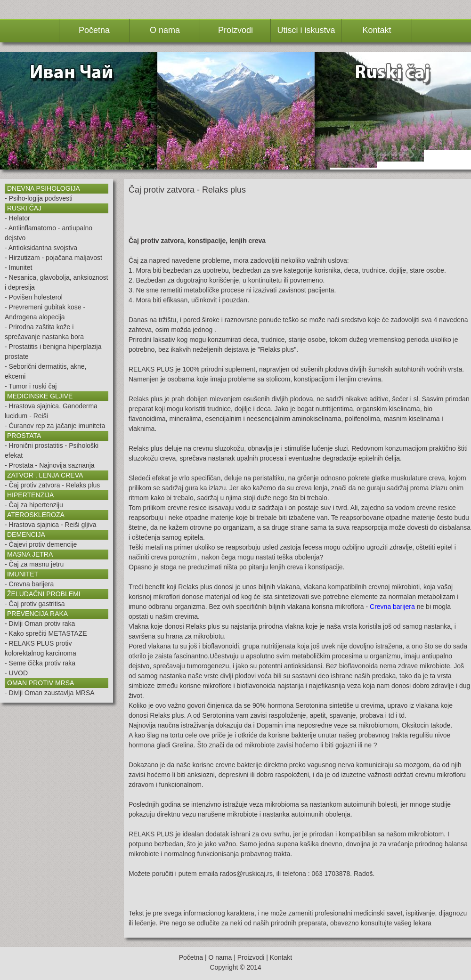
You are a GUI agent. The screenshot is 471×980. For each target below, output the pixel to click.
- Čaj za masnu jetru (34, 564)
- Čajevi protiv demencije (41, 544)
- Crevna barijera (29, 584)
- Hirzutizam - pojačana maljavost (53, 258)
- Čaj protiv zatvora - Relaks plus (52, 485)
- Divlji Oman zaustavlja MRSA (50, 693)
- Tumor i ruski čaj (31, 386)
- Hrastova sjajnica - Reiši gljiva (51, 525)
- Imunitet (18, 267)
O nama (220, 957)
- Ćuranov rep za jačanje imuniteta (55, 426)
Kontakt (281, 957)
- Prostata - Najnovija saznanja (50, 465)
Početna (191, 957)
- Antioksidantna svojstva (41, 248)
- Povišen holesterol (34, 297)
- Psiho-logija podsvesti (39, 198)
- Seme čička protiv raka (40, 663)
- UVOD (16, 673)
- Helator (17, 218)
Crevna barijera (392, 607)
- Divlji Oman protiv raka (40, 624)
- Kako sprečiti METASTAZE (46, 633)
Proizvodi (251, 957)
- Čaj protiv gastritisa (35, 604)
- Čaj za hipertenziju (34, 505)
